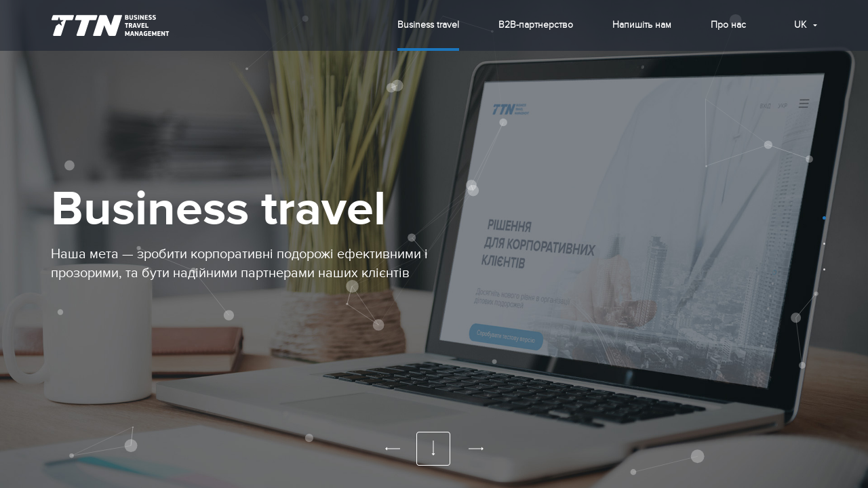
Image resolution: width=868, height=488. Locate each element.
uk (800, 25)
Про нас (728, 25)
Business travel (428, 25)
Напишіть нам (642, 25)
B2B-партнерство (536, 25)
